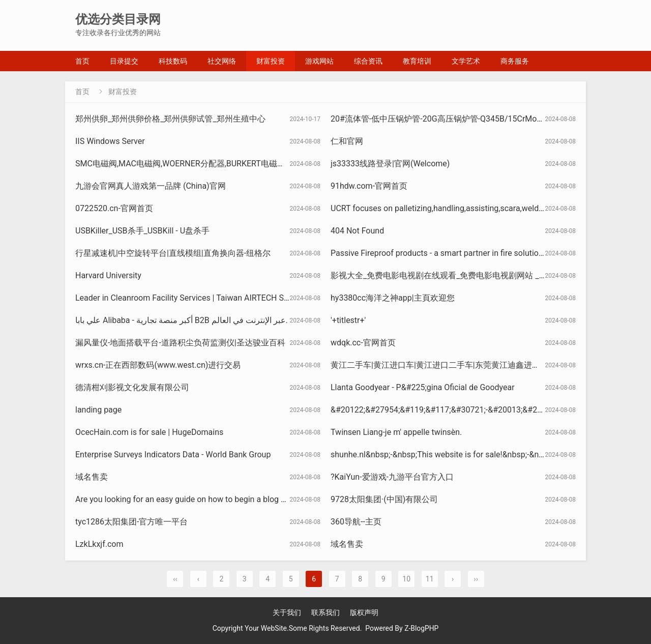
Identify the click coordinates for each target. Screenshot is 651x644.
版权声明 (364, 612)
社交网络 (222, 61)
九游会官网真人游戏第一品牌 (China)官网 (151, 186)
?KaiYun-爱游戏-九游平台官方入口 (392, 477)
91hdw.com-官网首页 (369, 186)
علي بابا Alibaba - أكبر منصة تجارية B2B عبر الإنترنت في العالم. (182, 320)
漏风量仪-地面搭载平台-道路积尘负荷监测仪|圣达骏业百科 (180, 343)
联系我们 (325, 612)
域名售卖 (92, 477)
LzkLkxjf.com (99, 544)
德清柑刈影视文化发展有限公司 (132, 387)
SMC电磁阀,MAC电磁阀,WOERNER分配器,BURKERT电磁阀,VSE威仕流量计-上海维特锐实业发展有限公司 (263, 164)
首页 (82, 61)
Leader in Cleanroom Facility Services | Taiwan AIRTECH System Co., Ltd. (206, 298)
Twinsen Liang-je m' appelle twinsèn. (396, 432)
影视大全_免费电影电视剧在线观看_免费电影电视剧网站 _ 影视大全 (452, 275)
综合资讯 (368, 61)
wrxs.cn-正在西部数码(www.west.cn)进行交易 (158, 365)
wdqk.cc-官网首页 (363, 343)
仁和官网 (347, 141)
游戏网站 (319, 61)
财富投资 (271, 61)
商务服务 (515, 61)
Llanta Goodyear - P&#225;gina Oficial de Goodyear (423, 387)
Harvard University (108, 275)
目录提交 (124, 61)
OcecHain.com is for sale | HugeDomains (149, 432)
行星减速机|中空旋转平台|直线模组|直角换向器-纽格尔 (173, 253)
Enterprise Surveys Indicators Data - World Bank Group (173, 455)
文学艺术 (466, 61)
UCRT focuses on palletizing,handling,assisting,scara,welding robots (453, 208)
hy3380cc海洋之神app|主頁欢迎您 (393, 298)
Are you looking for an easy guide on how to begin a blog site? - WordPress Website (225, 499)
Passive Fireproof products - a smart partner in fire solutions (439, 253)
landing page (98, 410)
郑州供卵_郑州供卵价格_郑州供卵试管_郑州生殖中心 (170, 119)
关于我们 (287, 612)
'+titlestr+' (348, 320)
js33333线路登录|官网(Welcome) (390, 164)
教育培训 (417, 61)
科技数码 (173, 61)
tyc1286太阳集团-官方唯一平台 (131, 522)
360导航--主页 (356, 522)
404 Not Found (357, 231)
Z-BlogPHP (422, 628)
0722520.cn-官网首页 (114, 208)
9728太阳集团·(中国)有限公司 (384, 499)
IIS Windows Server (110, 141)
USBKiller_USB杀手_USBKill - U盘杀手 (142, 231)
